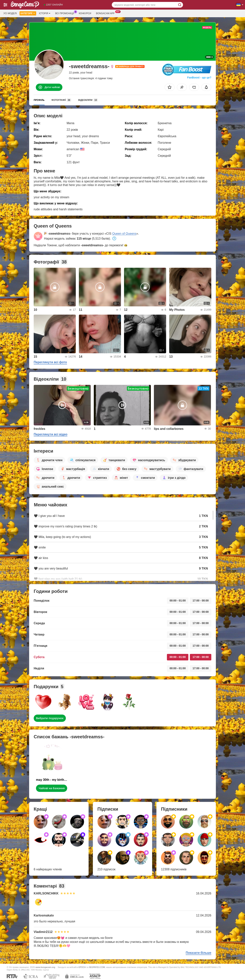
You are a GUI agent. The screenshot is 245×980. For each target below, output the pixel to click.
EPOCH (82, 967)
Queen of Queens (124, 234)
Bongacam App (106, 13)
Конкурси (85, 13)
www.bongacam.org (45, 967)
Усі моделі (10, 13)
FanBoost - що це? (199, 78)
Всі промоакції (65, 13)
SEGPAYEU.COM (97, 967)
